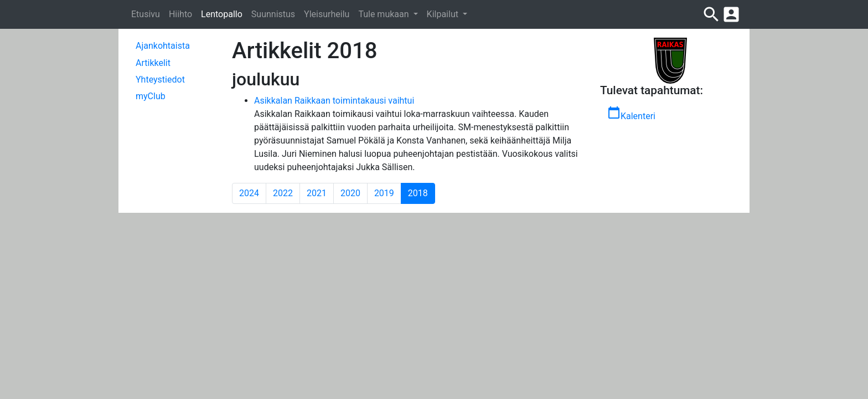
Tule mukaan (384, 14)
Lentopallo (222, 14)
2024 (249, 193)
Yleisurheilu (327, 14)
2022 (283, 193)
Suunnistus (273, 14)
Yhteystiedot (160, 80)
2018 (422, 193)
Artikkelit (153, 63)
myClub (151, 96)
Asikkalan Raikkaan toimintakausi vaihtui (334, 101)
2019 (384, 193)
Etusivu (146, 14)
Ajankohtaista (163, 46)
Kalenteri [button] (631, 114)
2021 (317, 193)
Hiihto (180, 14)
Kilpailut (444, 14)
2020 (350, 193)
